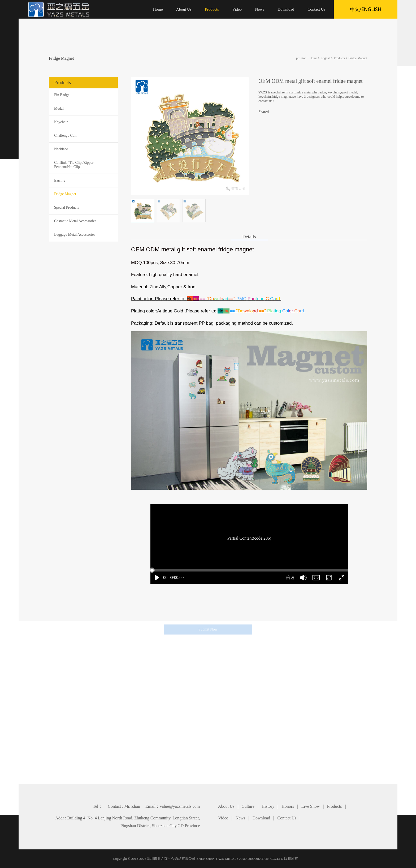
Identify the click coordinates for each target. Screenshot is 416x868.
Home (313, 58)
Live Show (311, 806)
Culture (248, 806)
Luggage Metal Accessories (75, 235)
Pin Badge (62, 95)
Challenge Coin (66, 136)
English (326, 58)
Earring (60, 180)
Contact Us (287, 818)
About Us (226, 806)
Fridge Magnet (358, 58)
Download (261, 818)
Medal (59, 108)
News (240, 818)
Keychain (61, 122)
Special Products (67, 207)
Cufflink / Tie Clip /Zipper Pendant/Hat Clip (74, 165)
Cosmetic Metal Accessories (75, 221)
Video (223, 818)
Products (339, 58)
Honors (288, 806)
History (268, 806)
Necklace (61, 149)
